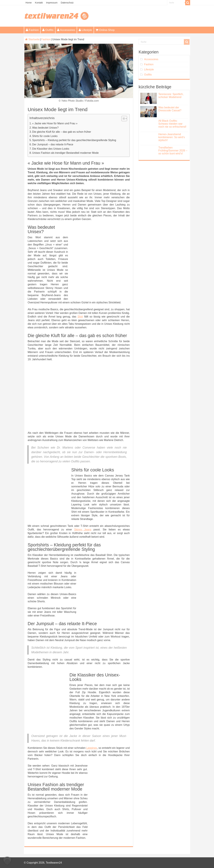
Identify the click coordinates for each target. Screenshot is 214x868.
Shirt (80, 317)
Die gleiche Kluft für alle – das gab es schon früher (62, 132)
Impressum (52, 3)
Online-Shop (105, 30)
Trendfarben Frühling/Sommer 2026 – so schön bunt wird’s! (173, 151)
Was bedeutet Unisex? (45, 128)
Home (29, 3)
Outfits (48, 30)
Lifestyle (85, 30)
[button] (7, 861)
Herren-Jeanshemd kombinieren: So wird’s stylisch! (172, 137)
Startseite (32, 39)
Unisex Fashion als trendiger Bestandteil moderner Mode (66, 153)
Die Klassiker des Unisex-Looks (51, 149)
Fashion (32, 30)
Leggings (92, 748)
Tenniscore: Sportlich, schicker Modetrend (171, 96)
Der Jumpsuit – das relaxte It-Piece (53, 144)
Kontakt (39, 3)
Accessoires (66, 30)
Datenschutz (67, 3)
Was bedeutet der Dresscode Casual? (170, 109)
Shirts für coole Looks (45, 136)
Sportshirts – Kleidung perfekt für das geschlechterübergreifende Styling (74, 140)
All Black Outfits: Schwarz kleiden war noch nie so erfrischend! (172, 124)
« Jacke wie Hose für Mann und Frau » (55, 123)
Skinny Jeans (83, 530)
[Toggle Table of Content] (123, 119)
